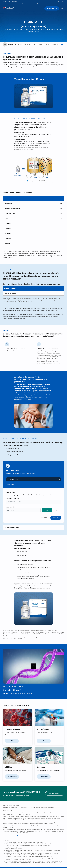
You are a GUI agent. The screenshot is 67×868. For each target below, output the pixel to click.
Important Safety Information (24, 4)
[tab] (33, 204)
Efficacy (41, 44)
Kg (56, 510)
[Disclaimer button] (10, 485)
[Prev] (5, 44)
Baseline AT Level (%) (12, 498)
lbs (47, 510)
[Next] (62, 44)
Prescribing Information (9, 4)
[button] (33, 204)
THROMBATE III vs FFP (30, 44)
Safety (48, 44)
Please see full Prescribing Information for (19, 835)
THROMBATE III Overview (14, 44)
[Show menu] (62, 8)
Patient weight (10, 507)
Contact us (36, 4)
